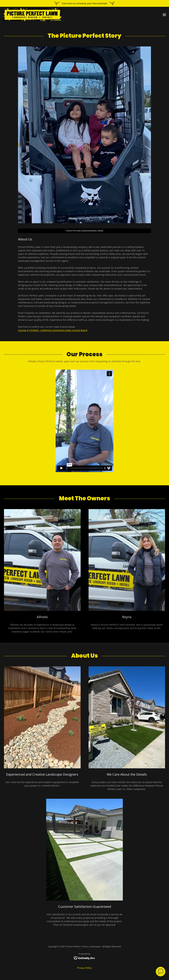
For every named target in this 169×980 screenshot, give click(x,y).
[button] (164, 15)
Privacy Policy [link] (84, 968)
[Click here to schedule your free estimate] (84, 3)
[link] (32, 15)
